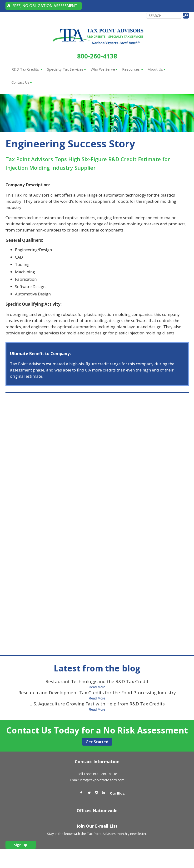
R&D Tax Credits (27, 69)
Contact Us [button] (22, 82)
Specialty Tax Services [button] (67, 69)
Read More (97, 687)
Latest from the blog (97, 668)
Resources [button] (133, 69)
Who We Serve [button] (104, 69)
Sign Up (21, 845)
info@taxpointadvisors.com (102, 780)
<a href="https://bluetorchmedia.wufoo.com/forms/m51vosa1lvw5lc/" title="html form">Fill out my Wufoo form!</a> (97, 518)
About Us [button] (157, 69)
